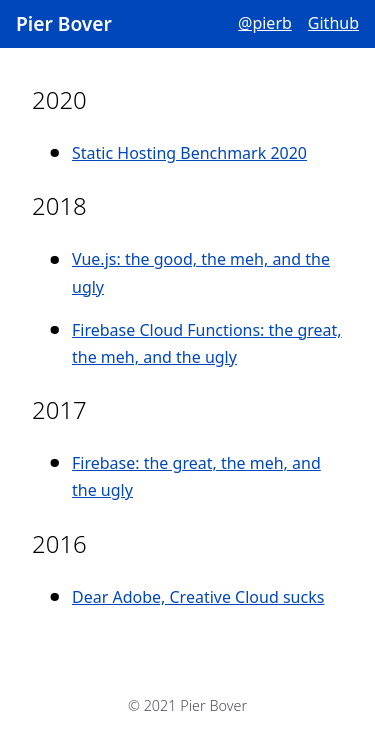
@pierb (265, 23)
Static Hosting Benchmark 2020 (189, 153)
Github (333, 23)
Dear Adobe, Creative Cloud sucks (198, 597)
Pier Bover (64, 23)
